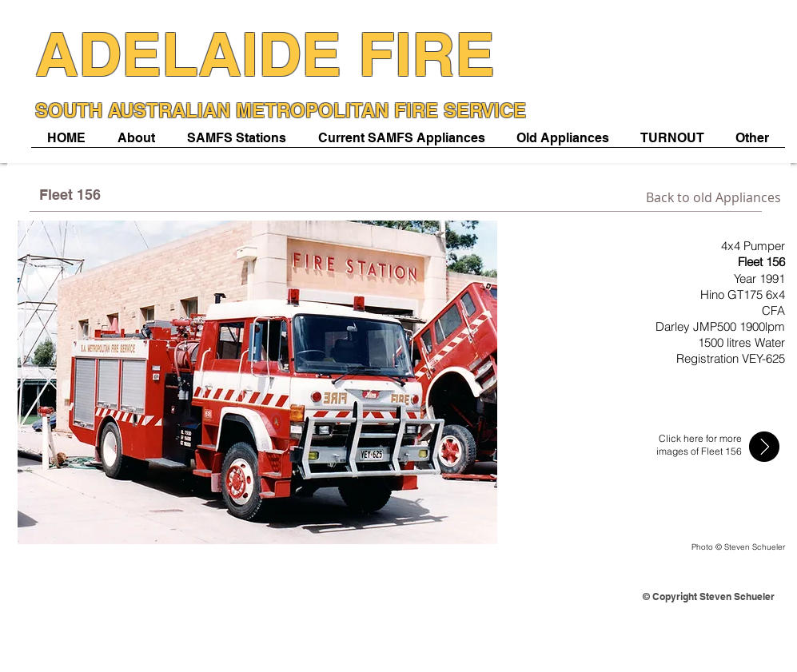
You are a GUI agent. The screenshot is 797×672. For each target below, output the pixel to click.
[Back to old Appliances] (713, 197)
